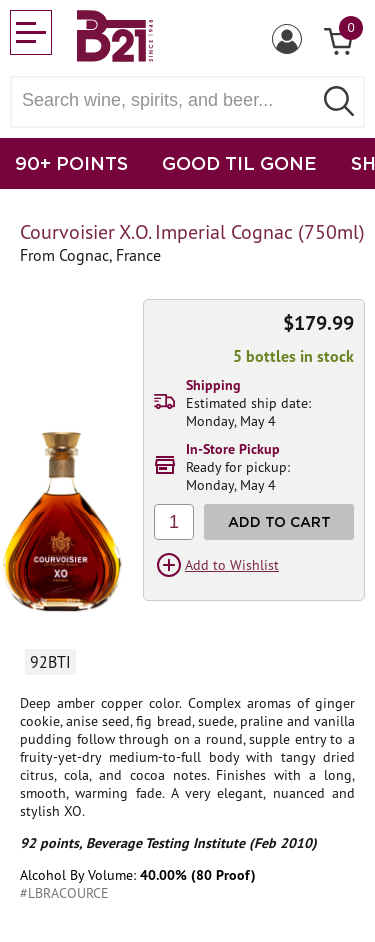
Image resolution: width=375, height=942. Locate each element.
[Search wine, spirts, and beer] (167, 100)
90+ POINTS (71, 163)
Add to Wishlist (232, 565)
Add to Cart (279, 521)
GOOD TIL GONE (239, 163)
